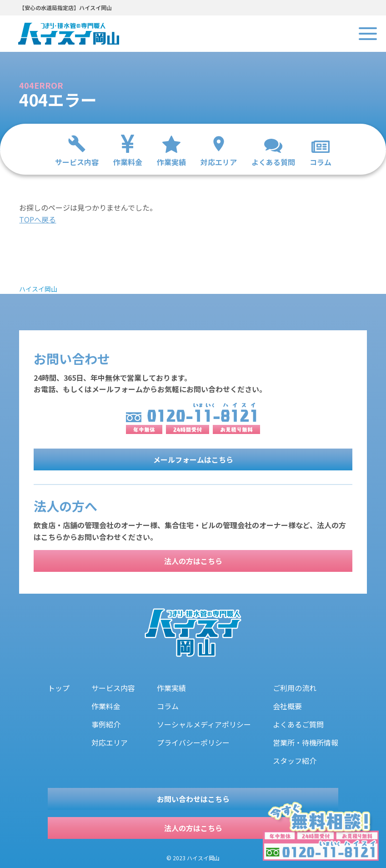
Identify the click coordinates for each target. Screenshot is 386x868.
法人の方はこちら (193, 561)
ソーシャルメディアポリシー (204, 724)
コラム (168, 706)
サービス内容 (113, 688)
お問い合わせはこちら (193, 799)
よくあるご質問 (298, 724)
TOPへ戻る (38, 219)
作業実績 (171, 688)
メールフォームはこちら (193, 459)
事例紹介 (106, 724)
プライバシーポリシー (193, 742)
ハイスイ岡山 (38, 289)
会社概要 (287, 706)
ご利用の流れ (295, 688)
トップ (59, 688)
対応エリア (110, 742)
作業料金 (106, 706)
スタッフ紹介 (295, 761)
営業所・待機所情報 (306, 742)
